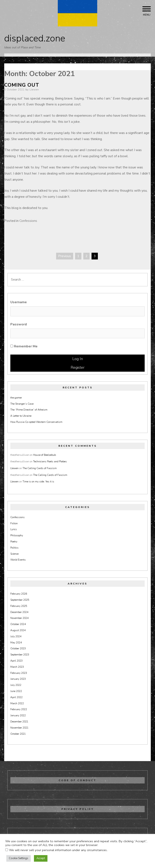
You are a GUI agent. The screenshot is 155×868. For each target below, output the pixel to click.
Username (19, 302)
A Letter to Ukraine (21, 416)
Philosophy (17, 535)
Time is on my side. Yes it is (38, 482)
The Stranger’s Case (22, 404)
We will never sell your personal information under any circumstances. (58, 850)
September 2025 (20, 600)
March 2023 (17, 667)
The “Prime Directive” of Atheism (29, 410)
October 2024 (18, 624)
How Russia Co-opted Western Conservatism (36, 422)
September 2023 (20, 655)
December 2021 (19, 722)
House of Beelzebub (44, 455)
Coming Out (22, 85)
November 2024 (19, 618)
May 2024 (16, 643)
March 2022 (17, 703)
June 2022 (16, 691)
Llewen (34, 90)
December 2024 (19, 612)
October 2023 (18, 648)
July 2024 (16, 636)
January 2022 (18, 715)
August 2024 (18, 630)
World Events (18, 560)
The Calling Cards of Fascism (40, 468)
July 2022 (16, 685)
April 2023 (16, 661)
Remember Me (24, 346)
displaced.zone (35, 38)
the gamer (16, 398)
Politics (14, 548)
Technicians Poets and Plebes (50, 461)
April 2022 (16, 697)
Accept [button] (41, 858)
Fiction (14, 523)
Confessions (28, 221)
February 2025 (19, 606)
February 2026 (19, 594)
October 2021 (18, 734)
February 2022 (19, 709)
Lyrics (14, 529)
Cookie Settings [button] (19, 858)
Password (19, 324)
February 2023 (19, 673)
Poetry (14, 542)
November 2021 (19, 728)
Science (14, 554)
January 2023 (18, 679)
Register (78, 367)
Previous (65, 256)
